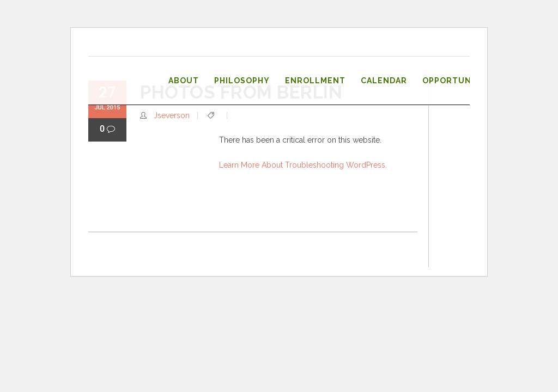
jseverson (172, 115)
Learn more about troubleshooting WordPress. (303, 165)
